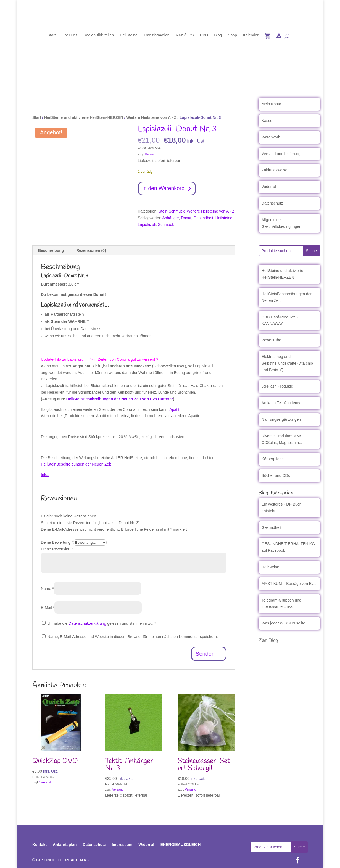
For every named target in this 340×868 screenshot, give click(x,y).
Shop (232, 35)
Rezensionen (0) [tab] (91, 251)
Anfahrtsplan (65, 845)
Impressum (122, 845)
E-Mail (48, 608)
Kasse (267, 121)
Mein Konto (271, 104)
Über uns (70, 35)
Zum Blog (268, 640)
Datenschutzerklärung (87, 624)
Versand (151, 154)
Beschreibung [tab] (51, 251)
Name (47, 589)
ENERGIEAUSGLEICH (180, 845)
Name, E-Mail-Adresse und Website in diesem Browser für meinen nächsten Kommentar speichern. (133, 637)
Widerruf (269, 187)
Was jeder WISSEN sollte (283, 623)
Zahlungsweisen (276, 170)
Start (52, 35)
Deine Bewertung (57, 543)
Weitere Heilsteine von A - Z (151, 117)
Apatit (174, 410)
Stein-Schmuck (172, 212)
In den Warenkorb (164, 189)
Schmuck (166, 225)
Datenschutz (272, 203)
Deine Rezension (57, 550)
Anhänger (170, 218)
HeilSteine (129, 35)
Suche (311, 251)
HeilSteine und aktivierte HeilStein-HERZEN (84, 117)
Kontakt (39, 845)
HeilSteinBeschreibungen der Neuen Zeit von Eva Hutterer (120, 399)
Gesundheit (203, 218)
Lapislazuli (147, 225)
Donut (186, 218)
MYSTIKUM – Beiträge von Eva (289, 584)
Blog (218, 35)
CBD (204, 35)
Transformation (157, 35)
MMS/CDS (185, 35)
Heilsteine (224, 218)
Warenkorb (271, 137)
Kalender (251, 35)
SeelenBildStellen (99, 35)
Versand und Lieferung (281, 154)
